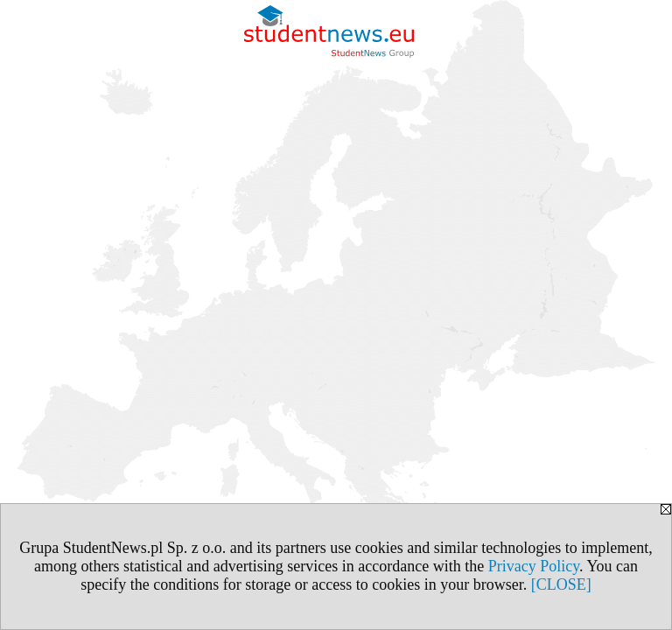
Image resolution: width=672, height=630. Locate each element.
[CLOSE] (561, 584)
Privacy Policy (534, 566)
